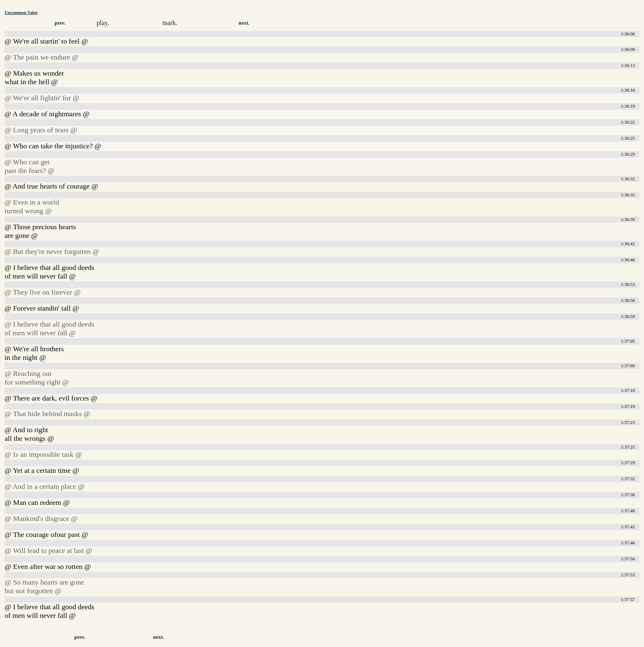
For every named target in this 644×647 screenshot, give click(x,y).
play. (103, 23)
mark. (170, 23)
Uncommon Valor (21, 12)
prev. (60, 23)
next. (244, 23)
